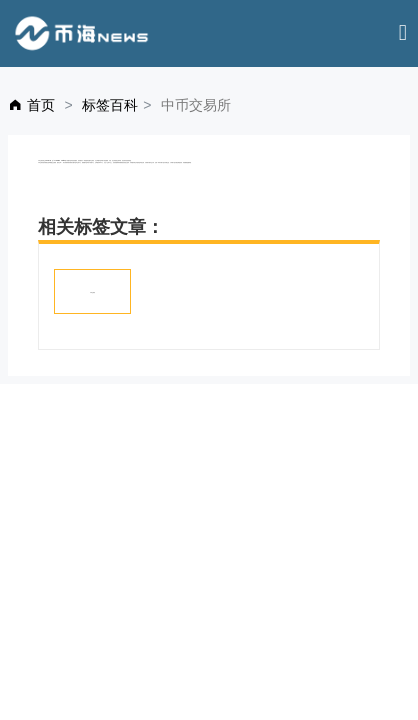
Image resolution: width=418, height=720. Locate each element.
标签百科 (110, 105)
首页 (41, 105)
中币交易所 (92, 292)
